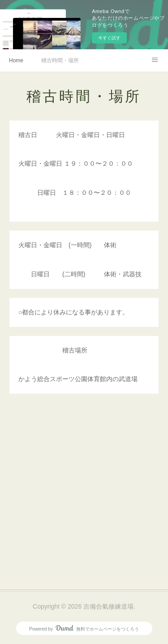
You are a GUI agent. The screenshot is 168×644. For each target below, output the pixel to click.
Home (16, 60)
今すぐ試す (109, 38)
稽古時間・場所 (60, 60)
